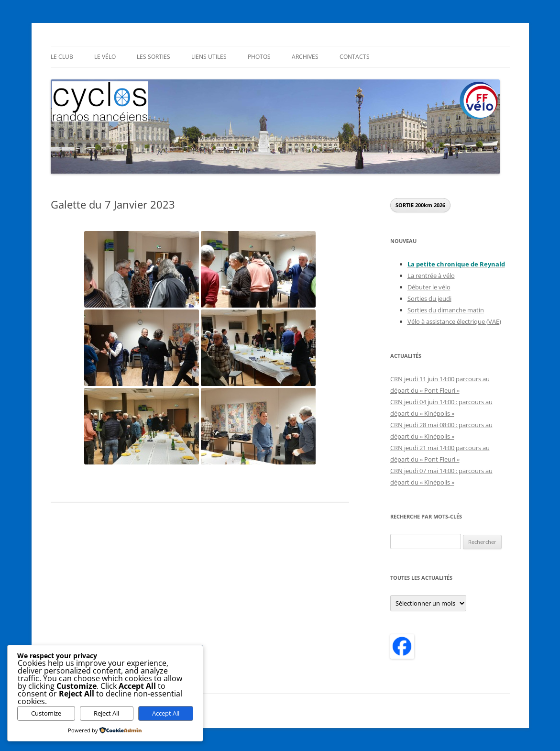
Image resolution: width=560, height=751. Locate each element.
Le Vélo (105, 57)
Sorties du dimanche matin (446, 310)
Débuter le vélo (429, 287)
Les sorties (154, 57)
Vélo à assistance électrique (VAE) (454, 321)
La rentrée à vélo (431, 276)
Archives (305, 57)
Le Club (62, 57)
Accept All (166, 713)
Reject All (106, 713)
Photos (259, 57)
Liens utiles (209, 57)
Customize (46, 713)
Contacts (355, 57)
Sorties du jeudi (429, 298)
